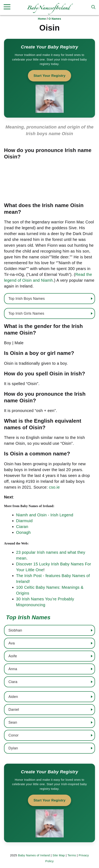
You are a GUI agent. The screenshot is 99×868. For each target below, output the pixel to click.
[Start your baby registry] (49, 78)
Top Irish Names (28, 617)
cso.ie (54, 487)
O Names (55, 19)
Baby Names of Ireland (34, 855)
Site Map (59, 855)
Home (42, 19)
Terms (72, 855)
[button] (93, 7)
